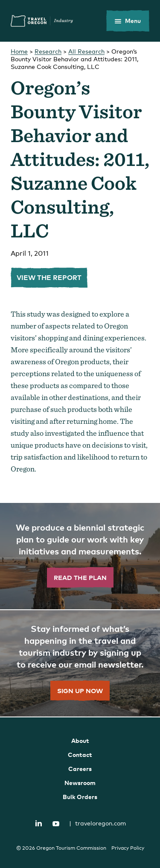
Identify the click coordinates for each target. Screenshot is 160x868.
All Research (86, 51)
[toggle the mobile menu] (128, 21)
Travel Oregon (42, 21)
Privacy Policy (128, 848)
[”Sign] (80, 664)
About (80, 741)
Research (48, 51)
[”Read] (80, 557)
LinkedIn (38, 823)
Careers (80, 769)
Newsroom (80, 783)
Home (19, 51)
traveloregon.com (97, 823)
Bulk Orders (80, 797)
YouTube (56, 824)
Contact (80, 755)
